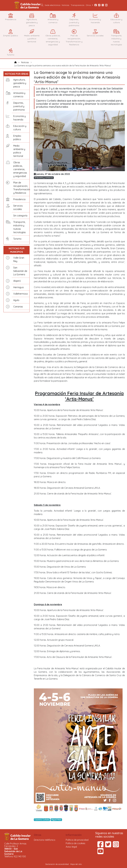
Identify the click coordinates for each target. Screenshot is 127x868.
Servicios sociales (18, 207)
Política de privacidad (77, 840)
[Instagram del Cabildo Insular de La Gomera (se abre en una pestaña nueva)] (116, 846)
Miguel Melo (56, 820)
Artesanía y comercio (19, 95)
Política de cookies (75, 843)
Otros (38, 835)
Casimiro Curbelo (42, 820)
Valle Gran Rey (19, 259)
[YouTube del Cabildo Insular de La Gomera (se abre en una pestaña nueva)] (100, 853)
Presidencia (19, 199)
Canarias (18, 307)
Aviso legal (71, 847)
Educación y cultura (20, 128)
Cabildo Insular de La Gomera (28, 5)
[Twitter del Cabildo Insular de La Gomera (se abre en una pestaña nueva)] (108, 846)
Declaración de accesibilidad (57, 864)
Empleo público (17, 138)
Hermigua (18, 287)
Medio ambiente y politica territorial (19, 151)
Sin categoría (20, 216)
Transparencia (77, 5)
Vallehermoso (21, 294)
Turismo (17, 239)
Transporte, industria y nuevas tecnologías (19, 227)
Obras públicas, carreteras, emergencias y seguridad (20, 169)
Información (74, 835)
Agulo (16, 300)
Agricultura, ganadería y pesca (20, 83)
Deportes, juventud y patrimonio (19, 106)
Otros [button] (89, 5)
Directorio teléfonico (45, 840)
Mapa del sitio (76, 864)
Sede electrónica (52, 5)
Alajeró (17, 281)
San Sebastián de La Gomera (20, 271)
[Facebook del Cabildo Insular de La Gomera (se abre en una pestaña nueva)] (100, 846)
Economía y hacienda (19, 118)
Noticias (65, 5)
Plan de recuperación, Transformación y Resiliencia (21, 188)
